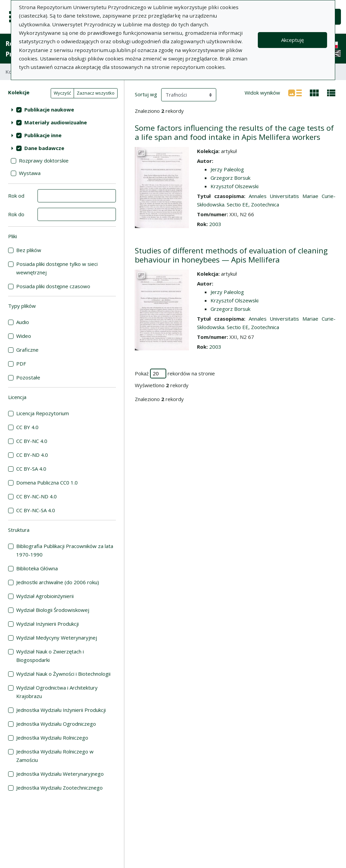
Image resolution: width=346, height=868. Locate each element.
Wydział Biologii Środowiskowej (53, 610)
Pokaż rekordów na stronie (175, 374)
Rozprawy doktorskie (44, 160)
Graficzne (27, 350)
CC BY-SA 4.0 (31, 469)
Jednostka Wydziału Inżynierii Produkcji (61, 710)
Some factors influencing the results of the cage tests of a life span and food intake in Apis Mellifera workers (234, 132)
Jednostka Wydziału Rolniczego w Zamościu (55, 756)
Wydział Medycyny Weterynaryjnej (57, 638)
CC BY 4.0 (27, 427)
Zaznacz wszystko (96, 93)
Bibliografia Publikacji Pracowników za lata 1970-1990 (65, 550)
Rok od (16, 196)
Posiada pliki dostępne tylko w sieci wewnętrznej (57, 268)
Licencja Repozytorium (43, 413)
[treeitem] (62, 109)
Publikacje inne (43, 135)
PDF (21, 364)
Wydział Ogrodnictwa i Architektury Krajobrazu (57, 692)
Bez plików (29, 250)
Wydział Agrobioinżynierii (45, 596)
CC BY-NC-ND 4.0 (36, 496)
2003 (215, 224)
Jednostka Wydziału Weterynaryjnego (60, 774)
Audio (23, 322)
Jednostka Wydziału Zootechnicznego (59, 788)
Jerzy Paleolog (227, 169)
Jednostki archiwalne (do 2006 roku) (58, 582)
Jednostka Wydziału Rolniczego (52, 738)
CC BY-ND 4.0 (32, 455)
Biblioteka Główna (37, 568)
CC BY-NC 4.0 (32, 441)
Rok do (16, 214)
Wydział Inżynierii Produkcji (47, 624)
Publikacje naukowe (49, 109)
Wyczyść (62, 93)
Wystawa (30, 173)
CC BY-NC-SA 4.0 (36, 510)
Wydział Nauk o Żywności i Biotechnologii (63, 674)
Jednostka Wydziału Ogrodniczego (56, 724)
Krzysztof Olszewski (234, 186)
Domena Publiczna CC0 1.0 (47, 482)
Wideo (24, 336)
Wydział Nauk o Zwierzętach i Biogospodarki (50, 656)
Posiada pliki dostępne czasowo (53, 286)
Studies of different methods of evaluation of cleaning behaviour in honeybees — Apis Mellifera (231, 255)
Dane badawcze (44, 148)
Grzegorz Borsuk (230, 178)
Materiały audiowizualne (56, 122)
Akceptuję (292, 40)
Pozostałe (28, 377)
